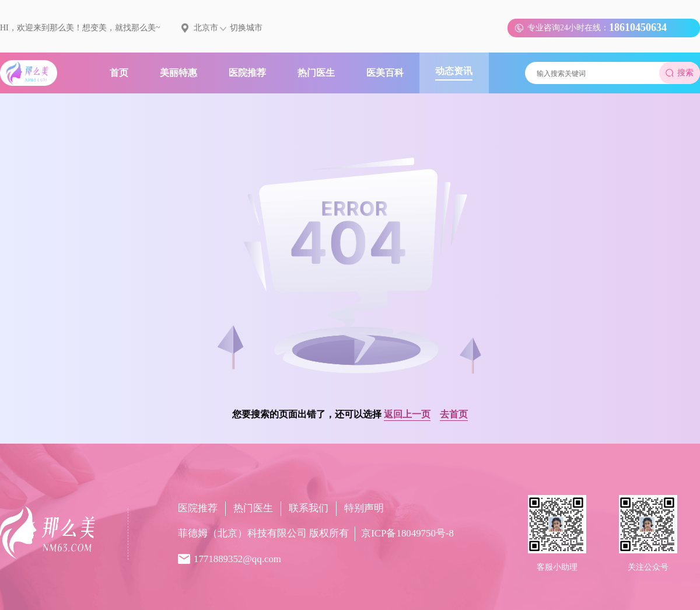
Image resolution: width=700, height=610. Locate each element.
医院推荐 (198, 508)
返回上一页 (407, 414)
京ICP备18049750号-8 (407, 533)
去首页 (454, 414)
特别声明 (364, 508)
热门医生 (253, 508)
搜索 (680, 73)
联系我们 (309, 508)
